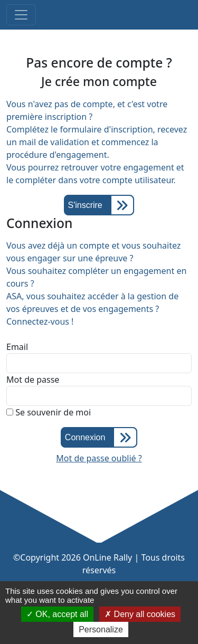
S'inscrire (85, 205)
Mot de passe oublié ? (99, 458)
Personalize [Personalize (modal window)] (101, 629)
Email (17, 347)
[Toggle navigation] (21, 15)
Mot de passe (33, 380)
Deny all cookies (140, 614)
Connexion (85, 437)
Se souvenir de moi (49, 412)
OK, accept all (57, 614)
